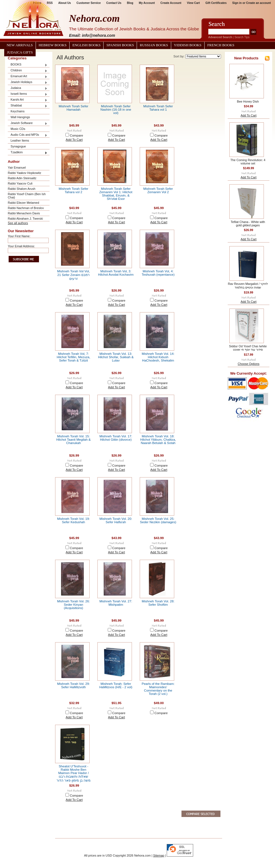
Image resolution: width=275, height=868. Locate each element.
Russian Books (154, 45)
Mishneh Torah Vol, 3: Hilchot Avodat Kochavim (116, 273)
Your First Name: (19, 236)
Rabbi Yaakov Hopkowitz (24, 173)
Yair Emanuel (17, 168)
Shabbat (28, 106)
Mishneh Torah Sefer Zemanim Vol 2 (158, 190)
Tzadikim (28, 153)
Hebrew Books (53, 45)
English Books (86, 45)
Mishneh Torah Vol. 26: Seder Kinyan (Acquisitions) (73, 605)
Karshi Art (28, 100)
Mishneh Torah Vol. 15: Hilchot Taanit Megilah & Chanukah (73, 440)
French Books (221, 45)
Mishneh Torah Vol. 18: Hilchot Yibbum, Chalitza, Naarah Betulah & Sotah (158, 440)
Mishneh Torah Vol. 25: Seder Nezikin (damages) (158, 520)
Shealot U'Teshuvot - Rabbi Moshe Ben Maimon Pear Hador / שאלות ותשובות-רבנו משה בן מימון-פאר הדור (73, 773)
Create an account (258, 3)
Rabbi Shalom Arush (22, 189)
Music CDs (18, 129)
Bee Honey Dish (248, 101)
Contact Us (114, 3)
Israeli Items (28, 94)
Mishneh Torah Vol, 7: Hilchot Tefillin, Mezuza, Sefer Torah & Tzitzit (73, 357)
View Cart (193, 3)
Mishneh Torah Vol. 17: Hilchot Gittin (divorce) (116, 438)
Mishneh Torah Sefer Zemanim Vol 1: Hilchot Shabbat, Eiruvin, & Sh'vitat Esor (116, 194)
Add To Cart (74, 140)
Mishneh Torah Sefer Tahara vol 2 (73, 190)
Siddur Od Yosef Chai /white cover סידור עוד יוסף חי (248, 348)
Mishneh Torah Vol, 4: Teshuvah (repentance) (158, 273)
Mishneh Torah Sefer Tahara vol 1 (158, 108)
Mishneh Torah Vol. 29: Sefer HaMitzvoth (73, 685)
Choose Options (249, 364)
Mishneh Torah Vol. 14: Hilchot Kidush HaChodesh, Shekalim (158, 357)
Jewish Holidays (28, 82)
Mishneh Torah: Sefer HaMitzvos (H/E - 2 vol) (116, 685)
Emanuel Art (28, 77)
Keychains (18, 111)
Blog (130, 3)
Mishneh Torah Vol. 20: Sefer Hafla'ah (116, 520)
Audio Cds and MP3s (28, 135)
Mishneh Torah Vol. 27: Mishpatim (116, 603)
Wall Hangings (20, 117)
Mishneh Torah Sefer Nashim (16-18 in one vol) (116, 110)
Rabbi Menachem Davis (24, 213)
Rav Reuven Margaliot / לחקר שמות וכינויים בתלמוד (248, 286)
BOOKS (28, 65)
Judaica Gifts (20, 52)
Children (28, 71)
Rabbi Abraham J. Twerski (25, 219)
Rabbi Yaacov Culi (20, 183)
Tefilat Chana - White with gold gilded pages (248, 224)
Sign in (237, 3)
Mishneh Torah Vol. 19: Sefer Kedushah (73, 520)
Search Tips (242, 37)
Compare (77, 135)
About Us (64, 3)
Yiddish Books (188, 45)
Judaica (28, 88)
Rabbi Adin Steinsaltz (22, 178)
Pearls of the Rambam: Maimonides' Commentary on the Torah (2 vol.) (158, 689)
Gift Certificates (216, 3)
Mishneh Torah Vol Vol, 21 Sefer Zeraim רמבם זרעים (73, 275)
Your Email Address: (21, 246)
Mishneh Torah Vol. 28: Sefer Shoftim (158, 603)
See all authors (18, 223)
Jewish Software (28, 123)
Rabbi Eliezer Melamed (23, 203)
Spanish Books (120, 45)
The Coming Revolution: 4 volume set (248, 162)
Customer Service (89, 3)
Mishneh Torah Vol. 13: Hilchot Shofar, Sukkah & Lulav (116, 357)
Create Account (171, 3)
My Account (147, 3)
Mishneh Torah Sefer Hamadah (73, 108)
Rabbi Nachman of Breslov (26, 208)
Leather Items (20, 140)
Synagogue (18, 146)
